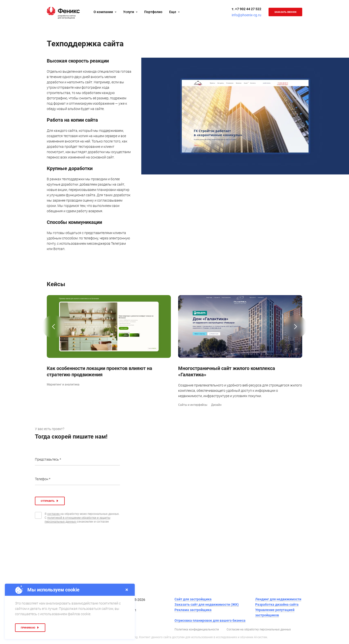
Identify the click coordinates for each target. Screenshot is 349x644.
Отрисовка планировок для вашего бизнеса (210, 620)
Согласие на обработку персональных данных (259, 629)
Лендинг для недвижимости (278, 599)
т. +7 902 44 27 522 (246, 9)
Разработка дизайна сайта (277, 605)
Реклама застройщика (193, 610)
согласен (54, 514)
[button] (54, 334)
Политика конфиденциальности (197, 629)
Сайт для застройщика (193, 599)
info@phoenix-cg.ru (246, 15)
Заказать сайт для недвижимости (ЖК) (207, 605)
